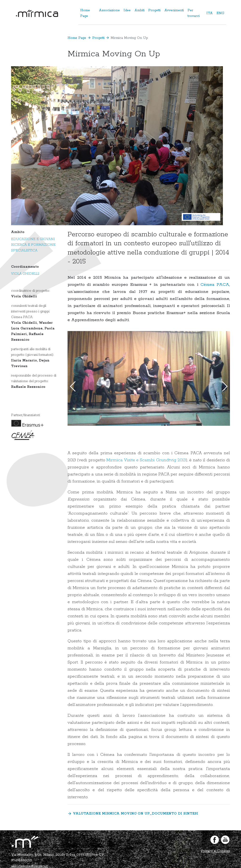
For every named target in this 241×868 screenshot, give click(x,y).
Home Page (85, 13)
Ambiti (139, 10)
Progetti (154, 10)
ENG (220, 13)
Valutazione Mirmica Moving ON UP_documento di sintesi (133, 814)
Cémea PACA (215, 285)
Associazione (109, 10)
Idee (127, 10)
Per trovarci (194, 13)
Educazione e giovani (33, 239)
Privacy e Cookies (215, 851)
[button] (224, 386)
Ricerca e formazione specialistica (33, 248)
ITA (210, 13)
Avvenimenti (174, 10)
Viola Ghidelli (25, 274)
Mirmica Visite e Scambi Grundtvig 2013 (146, 460)
